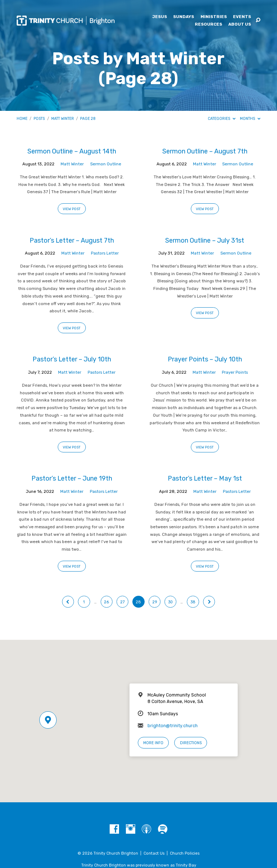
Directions (191, 743)
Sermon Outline (106, 164)
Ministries (214, 17)
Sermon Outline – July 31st (205, 240)
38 (193, 602)
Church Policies (185, 853)
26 (106, 602)
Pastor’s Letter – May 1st (205, 478)
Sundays (184, 17)
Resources (208, 25)
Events (242, 17)
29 (155, 602)
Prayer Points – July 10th (205, 359)
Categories (222, 119)
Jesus (160, 17)
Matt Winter (63, 119)
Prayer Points (235, 372)
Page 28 (88, 119)
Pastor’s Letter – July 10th (72, 359)
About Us (240, 25)
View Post (72, 209)
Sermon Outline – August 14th (72, 151)
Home (22, 119)
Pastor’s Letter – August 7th (72, 240)
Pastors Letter (105, 253)
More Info (153, 743)
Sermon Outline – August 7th (205, 151)
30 (170, 602)
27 (122, 602)
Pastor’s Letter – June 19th (72, 478)
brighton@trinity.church (173, 726)
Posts (39, 119)
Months (250, 119)
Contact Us (154, 853)
